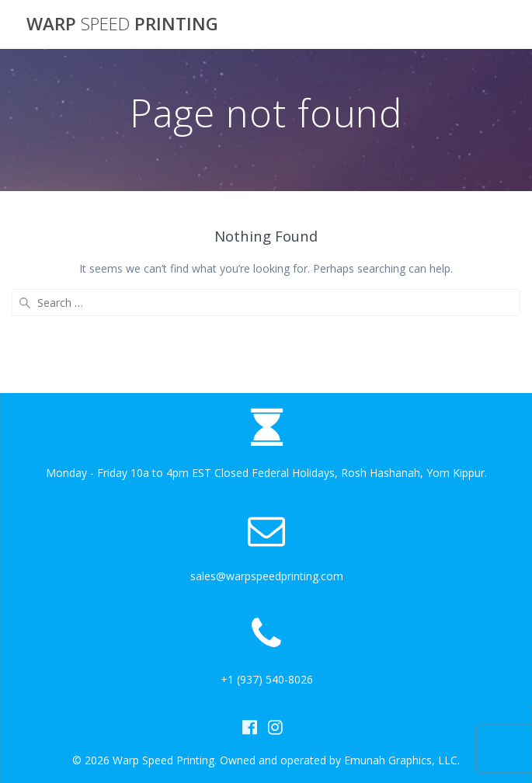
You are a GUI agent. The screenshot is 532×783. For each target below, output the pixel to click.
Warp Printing (122, 24)
